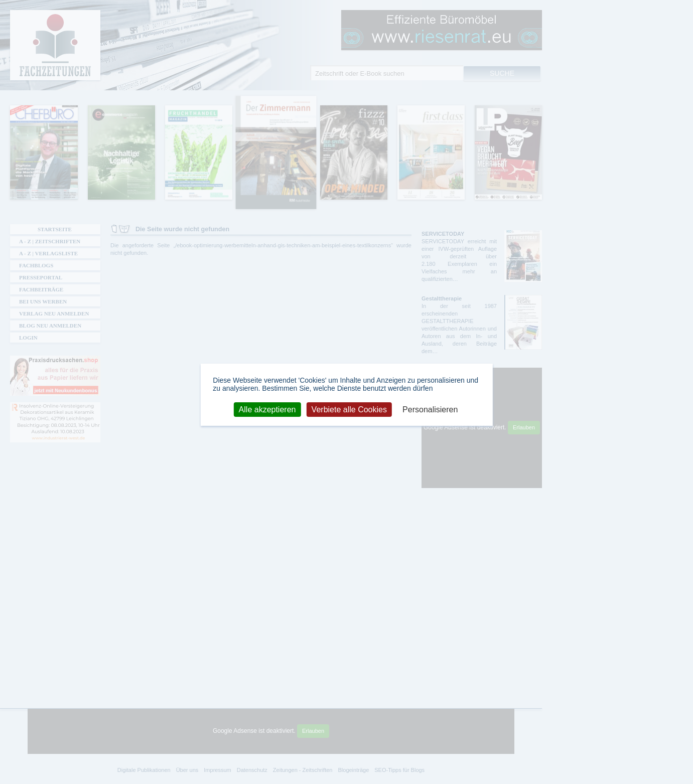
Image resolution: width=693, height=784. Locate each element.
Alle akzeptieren (267, 409)
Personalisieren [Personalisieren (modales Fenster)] (430, 409)
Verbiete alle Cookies (349, 409)
